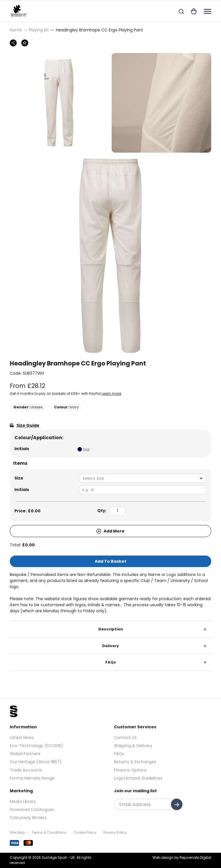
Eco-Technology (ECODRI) (36, 746)
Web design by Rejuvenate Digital (182, 857)
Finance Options (130, 770)
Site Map (17, 832)
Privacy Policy (115, 832)
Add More (110, 531)
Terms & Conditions (49, 832)
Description (111, 629)
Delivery (110, 646)
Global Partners (25, 754)
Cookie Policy (85, 832)
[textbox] (143, 478)
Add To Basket (110, 561)
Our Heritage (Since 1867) (36, 762)
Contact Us (125, 738)
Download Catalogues (32, 810)
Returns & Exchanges (135, 762)
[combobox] (143, 478)
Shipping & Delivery (133, 746)
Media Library (23, 801)
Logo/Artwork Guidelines (138, 778)
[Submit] (177, 804)
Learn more (111, 394)
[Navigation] (207, 11)
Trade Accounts (26, 770)
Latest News (22, 738)
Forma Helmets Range (32, 778)
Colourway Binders (28, 818)
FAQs (111, 662)
